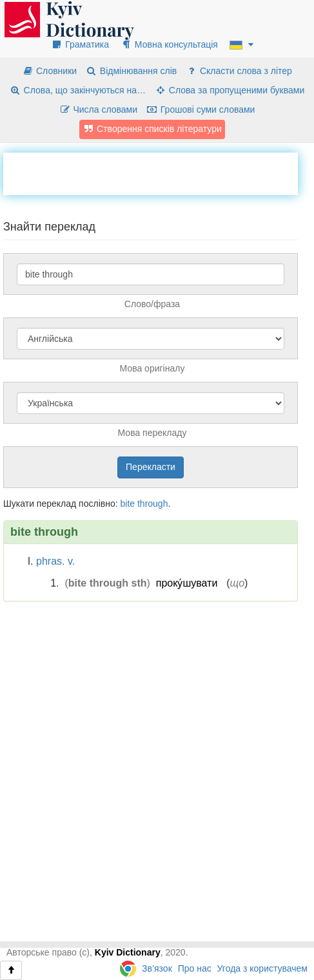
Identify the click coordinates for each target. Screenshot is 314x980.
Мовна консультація (169, 44)
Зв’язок (157, 968)
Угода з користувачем (262, 968)
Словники (49, 71)
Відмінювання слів (131, 71)
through (152, 504)
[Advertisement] (159, 172)
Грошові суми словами (201, 109)
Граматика (80, 44)
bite (127, 504)
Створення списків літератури (152, 129)
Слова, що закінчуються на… (78, 90)
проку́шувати (187, 583)
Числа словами (99, 109)
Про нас (195, 968)
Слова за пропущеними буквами (230, 90)
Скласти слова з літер (239, 71)
